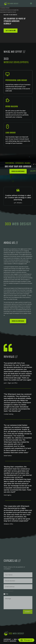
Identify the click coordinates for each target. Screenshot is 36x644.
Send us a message (18, 171)
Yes (6, 594)
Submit (28, 612)
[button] (26, 640)
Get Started (10, 31)
